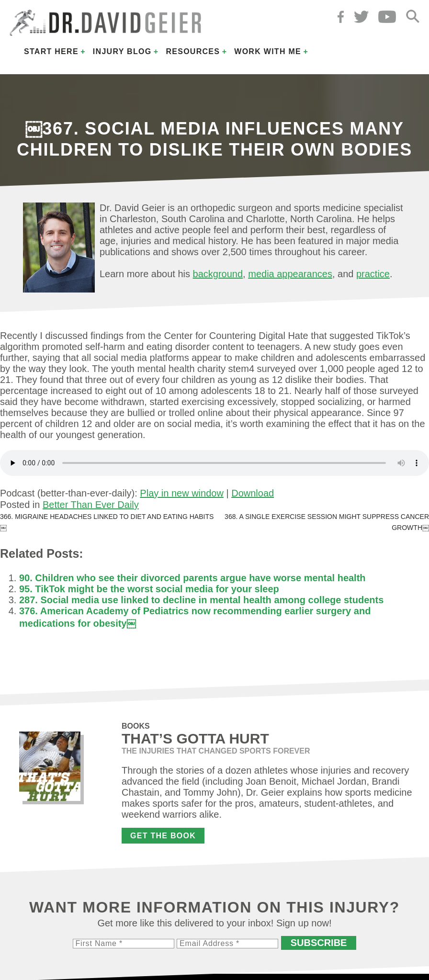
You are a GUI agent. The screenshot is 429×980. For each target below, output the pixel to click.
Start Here (51, 51)
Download (253, 493)
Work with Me (268, 51)
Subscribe (319, 943)
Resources (193, 51)
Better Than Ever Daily (91, 505)
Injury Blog (122, 51)
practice (373, 274)
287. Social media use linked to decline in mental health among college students (201, 600)
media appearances (290, 274)
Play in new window (182, 493)
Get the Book (163, 836)
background (218, 274)
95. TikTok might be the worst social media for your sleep (149, 589)
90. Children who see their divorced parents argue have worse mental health (192, 578)
